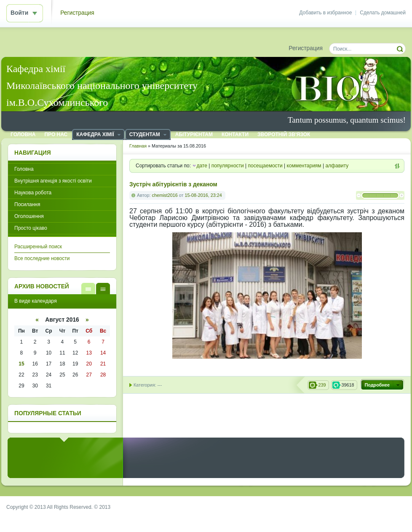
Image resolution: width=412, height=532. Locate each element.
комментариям (304, 166)
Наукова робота (33, 193)
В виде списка (88, 289)
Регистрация (77, 13)
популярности (228, 166)
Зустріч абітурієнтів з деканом (173, 184)
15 (21, 364)
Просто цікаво (31, 228)
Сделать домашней (383, 13)
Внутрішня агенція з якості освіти (53, 181)
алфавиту (337, 166)
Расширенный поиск (38, 247)
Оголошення (29, 216)
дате (202, 166)
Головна (24, 169)
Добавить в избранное (325, 13)
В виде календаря (103, 289)
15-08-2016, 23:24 (203, 195)
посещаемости (265, 166)
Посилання (27, 204)
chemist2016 (165, 195)
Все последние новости (42, 258)
